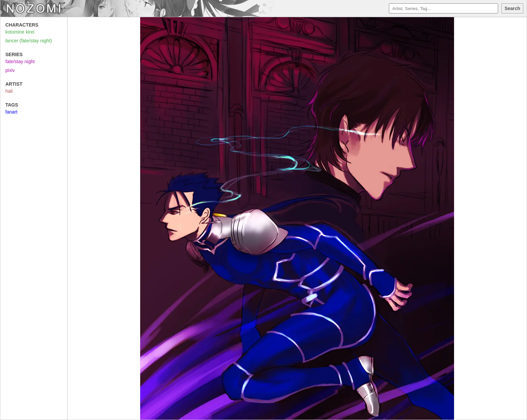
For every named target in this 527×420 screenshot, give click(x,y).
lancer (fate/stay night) (29, 41)
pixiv (10, 70)
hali (9, 91)
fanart (11, 112)
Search (512, 8)
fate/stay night (20, 61)
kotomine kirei (20, 32)
